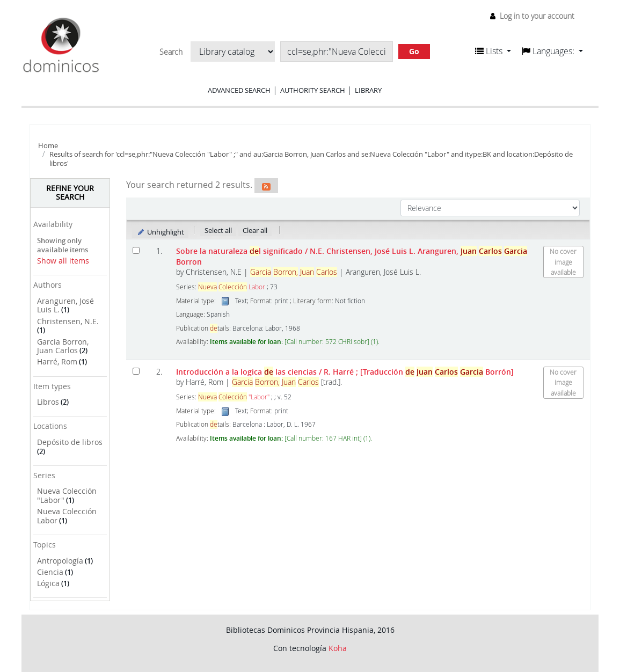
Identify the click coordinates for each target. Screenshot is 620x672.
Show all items (63, 261)
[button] (493, 51)
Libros (48, 402)
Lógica (48, 583)
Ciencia (50, 572)
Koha (338, 648)
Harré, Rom (57, 361)
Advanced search (239, 90)
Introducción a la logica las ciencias (345, 372)
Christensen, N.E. (68, 321)
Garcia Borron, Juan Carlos (63, 346)
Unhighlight (160, 232)
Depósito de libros (70, 442)
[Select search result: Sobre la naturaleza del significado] (136, 250)
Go (414, 51)
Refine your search (70, 193)
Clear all (255, 230)
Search (171, 52)
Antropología (60, 561)
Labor (232, 287)
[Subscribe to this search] (266, 186)
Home (48, 145)
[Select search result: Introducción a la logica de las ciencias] (136, 371)
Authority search (313, 90)
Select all (218, 230)
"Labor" (234, 397)
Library (368, 90)
